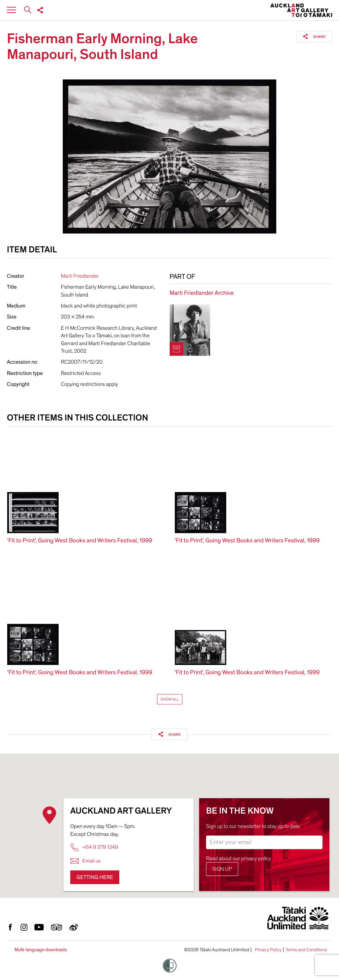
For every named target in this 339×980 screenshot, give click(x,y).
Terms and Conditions (306, 950)
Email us (86, 861)
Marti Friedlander (80, 276)
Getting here (95, 877)
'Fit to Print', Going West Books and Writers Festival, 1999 (80, 541)
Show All (170, 699)
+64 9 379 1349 (94, 847)
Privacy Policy (268, 950)
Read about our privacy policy (239, 858)
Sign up (222, 869)
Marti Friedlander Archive (202, 293)
